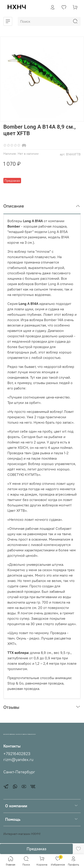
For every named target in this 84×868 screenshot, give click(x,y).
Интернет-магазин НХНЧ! (22, 834)
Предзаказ (37, 849)
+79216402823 (17, 754)
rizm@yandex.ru (18, 760)
